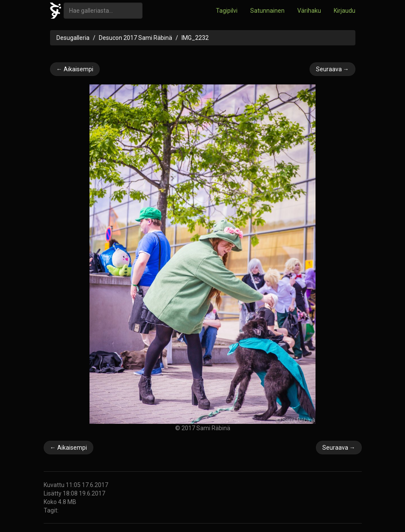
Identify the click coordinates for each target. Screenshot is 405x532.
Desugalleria (73, 38)
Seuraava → (332, 69)
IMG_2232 (195, 38)
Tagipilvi (227, 11)
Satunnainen (267, 11)
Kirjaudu (345, 11)
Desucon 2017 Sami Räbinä (135, 38)
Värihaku (309, 11)
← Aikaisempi (75, 69)
